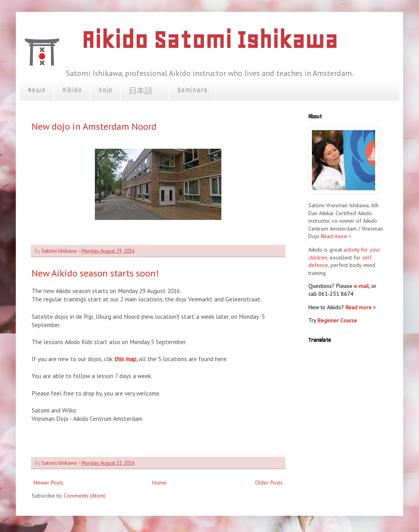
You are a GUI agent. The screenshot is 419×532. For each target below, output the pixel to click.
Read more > (336, 236)
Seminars (192, 90)
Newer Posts (48, 483)
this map (125, 359)
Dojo (105, 90)
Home (159, 483)
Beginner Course (337, 320)
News (37, 90)
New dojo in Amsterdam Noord (94, 126)
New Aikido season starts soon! (95, 273)
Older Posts (269, 483)
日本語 (145, 91)
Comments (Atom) (85, 496)
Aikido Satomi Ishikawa (209, 40)
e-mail (361, 286)
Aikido (72, 90)
